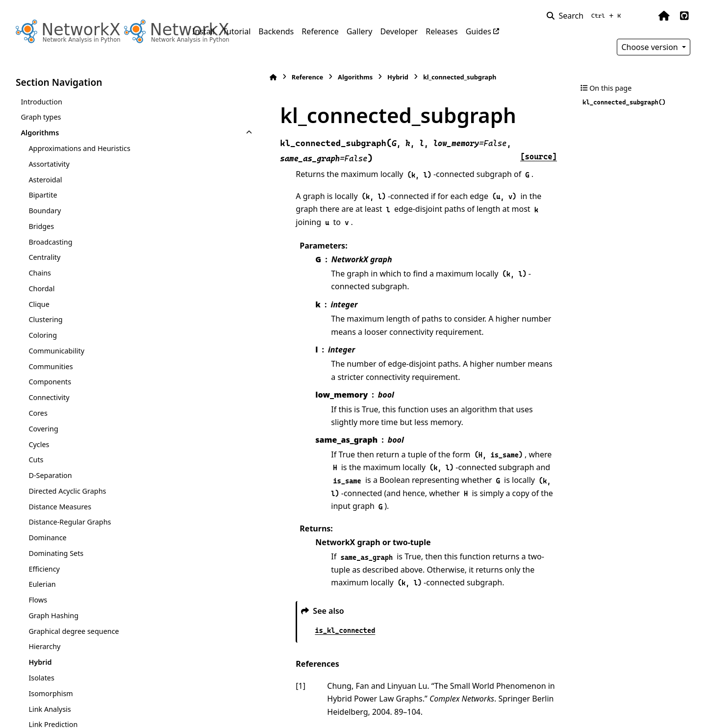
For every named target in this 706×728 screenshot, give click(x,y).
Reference (320, 31)
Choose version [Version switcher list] (651, 47)
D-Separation (50, 475)
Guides (479, 31)
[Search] (586, 16)
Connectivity (49, 397)
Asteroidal (45, 180)
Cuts (36, 460)
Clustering (45, 319)
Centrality (44, 257)
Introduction (41, 102)
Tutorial (237, 31)
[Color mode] (643, 16)
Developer (399, 31)
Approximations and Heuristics (79, 148)
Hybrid (40, 662)
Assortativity (49, 164)
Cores (38, 413)
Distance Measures (60, 507)
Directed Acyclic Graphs (67, 491)
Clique (39, 304)
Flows (38, 600)
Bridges (41, 226)
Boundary (45, 211)
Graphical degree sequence (74, 631)
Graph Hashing (53, 615)
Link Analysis (50, 709)
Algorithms (40, 133)
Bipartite (43, 195)
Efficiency (44, 569)
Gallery (360, 31)
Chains (40, 273)
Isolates (41, 678)
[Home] (197, 77)
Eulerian (42, 584)
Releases (441, 31)
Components (50, 382)
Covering (43, 429)
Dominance (47, 538)
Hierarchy (44, 646)
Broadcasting (50, 242)
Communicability (56, 351)
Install (203, 31)
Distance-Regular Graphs (70, 522)
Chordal (41, 289)
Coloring (43, 335)
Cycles (39, 444)
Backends (276, 31)
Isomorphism (50, 693)
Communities (50, 366)
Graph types (41, 117)
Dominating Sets (56, 553)
